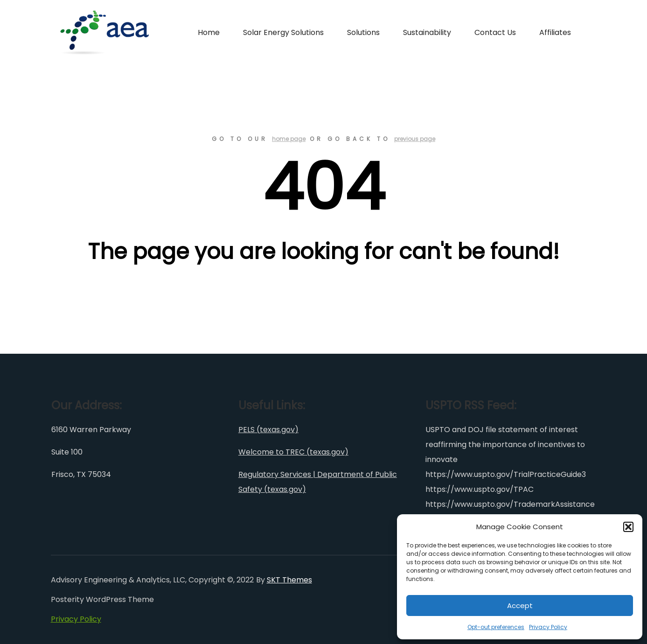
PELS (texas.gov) (268, 430)
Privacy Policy (548, 627)
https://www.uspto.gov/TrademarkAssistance (510, 504)
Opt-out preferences (496, 627)
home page (289, 139)
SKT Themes (289, 580)
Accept (520, 605)
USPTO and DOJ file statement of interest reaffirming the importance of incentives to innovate (505, 444)
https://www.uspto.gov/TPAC (480, 489)
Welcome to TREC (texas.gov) (293, 452)
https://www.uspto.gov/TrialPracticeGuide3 (506, 474)
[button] (628, 527)
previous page (415, 139)
